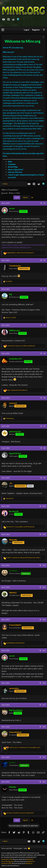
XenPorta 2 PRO (7, 863)
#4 (44, 325)
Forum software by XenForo (20, 853)
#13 (44, 587)
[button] (3, 30)
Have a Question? (16, 169)
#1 (44, 203)
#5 (44, 353)
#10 (44, 506)
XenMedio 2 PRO (7, 859)
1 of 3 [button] (17, 197)
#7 (44, 426)
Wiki (10, 162)
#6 (44, 398)
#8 (44, 448)
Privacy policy (18, 848)
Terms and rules (7, 848)
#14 (44, 620)
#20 (44, 782)
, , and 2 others (23, 558)
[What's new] (44, 30)
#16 (44, 683)
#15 (44, 650)
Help (25, 848)
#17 (44, 705)
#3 (44, 289)
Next (26, 197)
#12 (44, 565)
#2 (44, 260)
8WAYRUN (30, 859)
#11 (44, 534)
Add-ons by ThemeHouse (11, 866)
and (15, 643)
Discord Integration (8, 861)
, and (21, 253)
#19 (44, 757)
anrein (5, 193)
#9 (44, 478)
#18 (44, 727)
